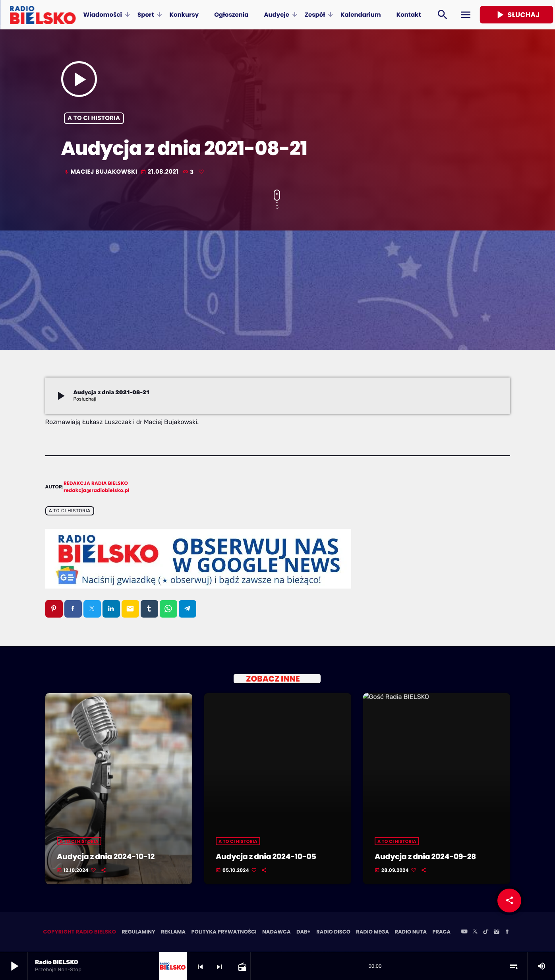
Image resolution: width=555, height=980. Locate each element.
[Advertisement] (278, 290)
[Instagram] (497, 933)
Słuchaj (517, 15)
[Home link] (43, 15)
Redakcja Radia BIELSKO (96, 483)
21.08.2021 (160, 172)
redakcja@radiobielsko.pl (97, 491)
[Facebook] (507, 933)
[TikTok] (486, 933)
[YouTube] (464, 933)
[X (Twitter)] (475, 933)
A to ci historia (94, 118)
